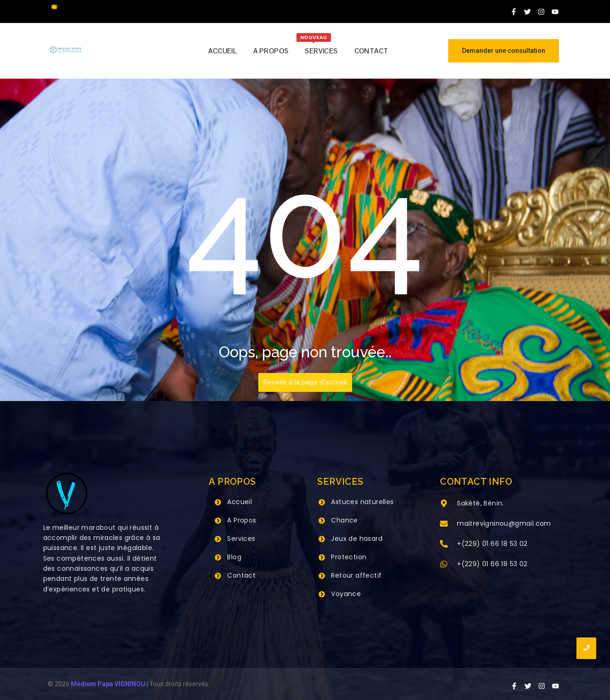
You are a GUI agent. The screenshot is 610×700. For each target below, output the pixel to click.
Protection (349, 557)
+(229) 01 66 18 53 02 (492, 544)
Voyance (346, 594)
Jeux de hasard (357, 539)
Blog (234, 557)
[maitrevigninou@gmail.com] (444, 524)
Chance (344, 520)
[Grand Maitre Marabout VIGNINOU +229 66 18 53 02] (66, 50)
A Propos (242, 520)
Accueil (239, 502)
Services (241, 539)
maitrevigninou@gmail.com (504, 523)
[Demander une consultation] (504, 51)
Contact (241, 575)
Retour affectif (356, 575)
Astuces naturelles (362, 502)
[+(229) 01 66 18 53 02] (444, 545)
